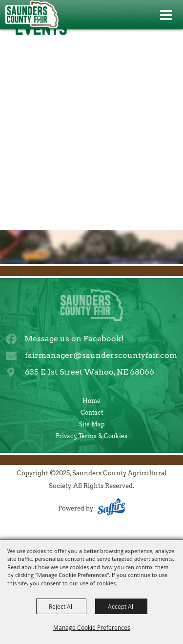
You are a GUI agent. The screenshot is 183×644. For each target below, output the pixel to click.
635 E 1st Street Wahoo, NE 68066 (90, 372)
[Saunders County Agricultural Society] (32, 14)
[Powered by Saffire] (111, 508)
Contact (92, 412)
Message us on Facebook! (74, 339)
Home (91, 401)
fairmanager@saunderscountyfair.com (101, 355)
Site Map (92, 424)
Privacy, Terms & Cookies (91, 436)
